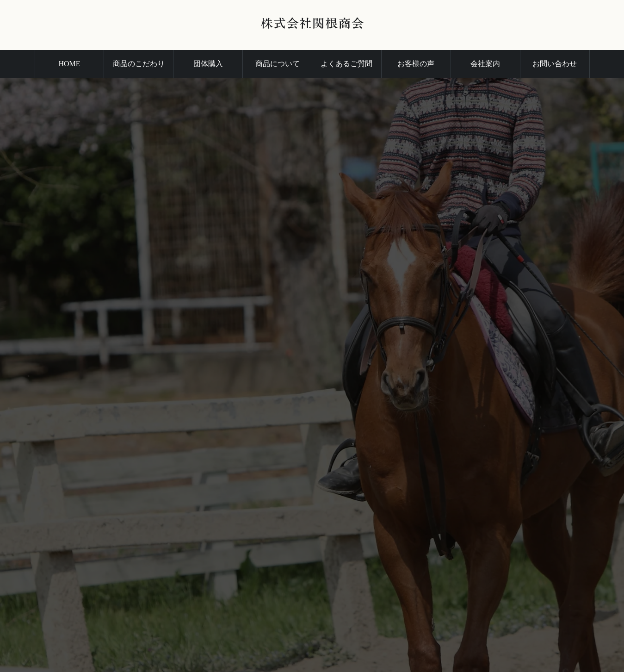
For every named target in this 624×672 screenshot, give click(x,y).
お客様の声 (416, 64)
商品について (278, 64)
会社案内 (485, 64)
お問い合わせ (555, 64)
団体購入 (208, 64)
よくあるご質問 (346, 64)
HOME (69, 64)
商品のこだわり (139, 64)
